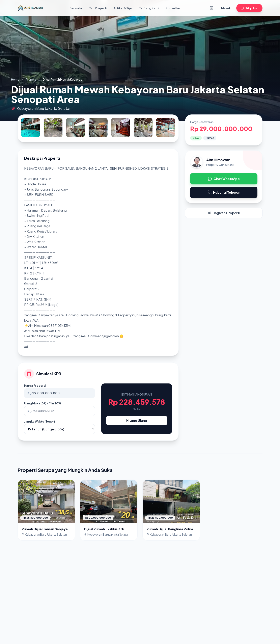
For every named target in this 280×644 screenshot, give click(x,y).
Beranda (76, 8)
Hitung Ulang (137, 420)
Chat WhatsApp (224, 179)
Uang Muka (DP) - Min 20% (43, 403)
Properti (31, 79)
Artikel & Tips (123, 8)
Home (15, 79)
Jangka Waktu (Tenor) (40, 421)
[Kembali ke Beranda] (30, 8)
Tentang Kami (149, 8)
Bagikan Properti (224, 213)
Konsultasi (173, 8)
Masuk (226, 8)
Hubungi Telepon (224, 192)
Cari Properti (98, 8)
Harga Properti (35, 385)
